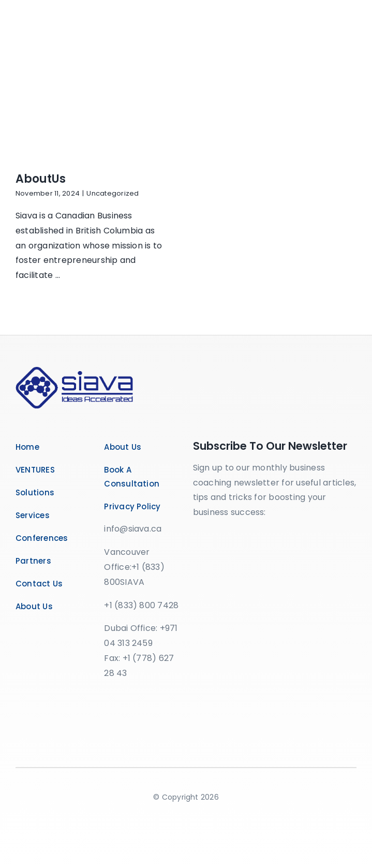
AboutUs (41, 179)
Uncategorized (113, 193)
